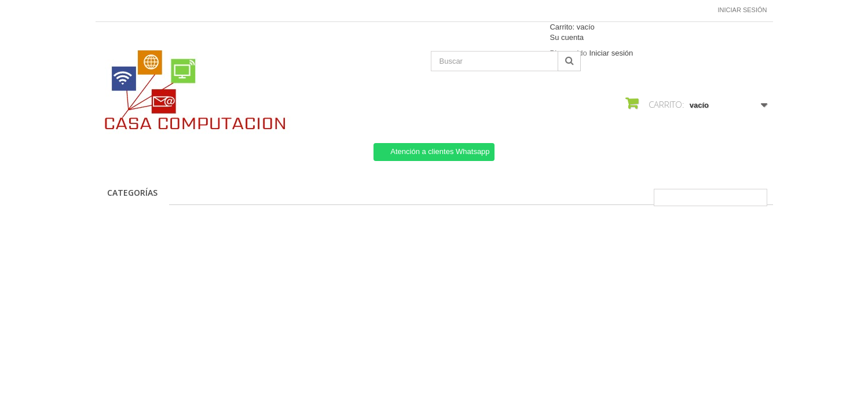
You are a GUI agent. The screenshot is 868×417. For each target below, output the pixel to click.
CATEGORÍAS (132, 193)
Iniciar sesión (743, 10)
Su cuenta (567, 37)
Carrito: (572, 27)
